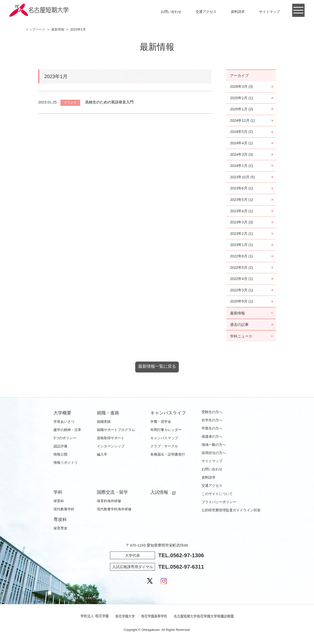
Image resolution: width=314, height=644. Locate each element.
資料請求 (238, 12)
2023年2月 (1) (242, 235)
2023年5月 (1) (242, 201)
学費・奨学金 (161, 424)
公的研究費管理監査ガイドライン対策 (231, 513)
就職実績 (104, 424)
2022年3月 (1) (242, 292)
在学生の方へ (212, 423)
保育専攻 (60, 531)
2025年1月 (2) (242, 109)
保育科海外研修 (109, 503)
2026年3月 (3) (242, 87)
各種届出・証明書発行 (168, 457)
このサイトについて (217, 496)
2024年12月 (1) (243, 121)
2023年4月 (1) (242, 212)
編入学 (102, 457)
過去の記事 (239, 327)
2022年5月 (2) (242, 269)
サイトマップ (269, 12)
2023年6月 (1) (242, 189)
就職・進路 (108, 415)
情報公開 (60, 457)
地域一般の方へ (214, 447)
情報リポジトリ (66, 465)
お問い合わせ (171, 12)
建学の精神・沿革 (67, 432)
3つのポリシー (65, 440)
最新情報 (58, 29)
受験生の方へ (212, 414)
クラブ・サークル (164, 449)
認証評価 (60, 449)
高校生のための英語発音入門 (109, 102)
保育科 (59, 503)
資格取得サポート (111, 440)
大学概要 (62, 415)
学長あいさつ (64, 424)
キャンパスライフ (168, 415)
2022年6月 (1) (242, 258)
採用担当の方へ (214, 455)
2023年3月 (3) (242, 224)
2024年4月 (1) (242, 144)
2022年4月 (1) (242, 281)
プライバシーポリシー (219, 504)
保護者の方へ (212, 439)
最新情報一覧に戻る (157, 369)
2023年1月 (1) (242, 246)
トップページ (35, 29)
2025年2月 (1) (242, 98)
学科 (58, 495)
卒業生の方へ (212, 431)
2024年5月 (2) (242, 132)
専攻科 (60, 522)
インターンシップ (111, 449)
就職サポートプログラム (116, 432)
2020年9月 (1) (242, 303)
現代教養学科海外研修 (114, 512)
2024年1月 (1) (242, 167)
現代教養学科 (64, 512)
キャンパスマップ (164, 440)
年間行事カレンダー (166, 432)
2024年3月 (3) (242, 155)
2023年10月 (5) (243, 178)
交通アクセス (206, 12)
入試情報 (159, 495)
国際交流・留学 (112, 495)
